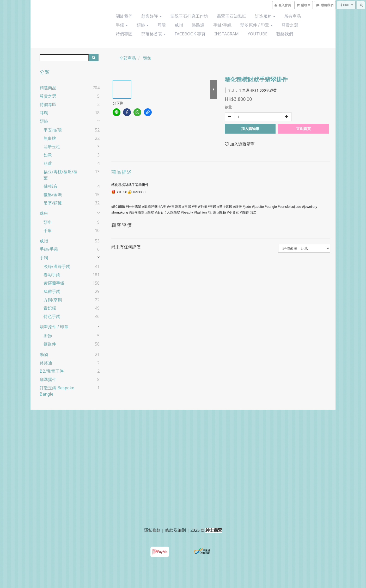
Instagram (227, 34)
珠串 (44, 213)
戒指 (179, 25)
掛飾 (48, 336)
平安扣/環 (53, 130)
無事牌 (50, 138)
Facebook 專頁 (190, 34)
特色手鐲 (52, 316)
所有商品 (292, 16)
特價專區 (124, 34)
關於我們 (124, 16)
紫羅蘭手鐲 (54, 283)
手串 (48, 230)
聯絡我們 (285, 34)
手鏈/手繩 (222, 25)
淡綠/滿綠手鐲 (57, 266)
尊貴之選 (290, 25)
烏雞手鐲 (52, 291)
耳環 (162, 25)
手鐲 (122, 25)
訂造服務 (265, 16)
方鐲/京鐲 (53, 300)
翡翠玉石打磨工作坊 (189, 16)
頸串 (48, 222)
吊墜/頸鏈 (53, 203)
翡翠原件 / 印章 (257, 25)
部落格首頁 (154, 34)
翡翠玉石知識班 (231, 16)
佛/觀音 (51, 186)
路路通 (198, 25)
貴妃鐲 (50, 308)
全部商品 (127, 58)
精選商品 (48, 88)
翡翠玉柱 (52, 147)
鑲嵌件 (50, 344)
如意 (48, 155)
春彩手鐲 (52, 275)
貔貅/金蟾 (53, 195)
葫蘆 (48, 163)
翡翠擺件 (48, 379)
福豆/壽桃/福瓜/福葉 (60, 175)
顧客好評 (151, 16)
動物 (44, 354)
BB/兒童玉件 (52, 371)
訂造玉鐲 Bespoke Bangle (57, 391)
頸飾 (143, 25)
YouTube (258, 34)
